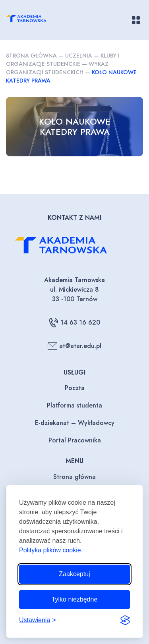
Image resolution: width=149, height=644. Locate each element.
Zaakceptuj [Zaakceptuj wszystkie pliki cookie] (74, 574)
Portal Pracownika (75, 440)
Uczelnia (79, 56)
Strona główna (31, 56)
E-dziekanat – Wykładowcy (75, 423)
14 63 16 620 (74, 323)
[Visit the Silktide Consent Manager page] (125, 620)
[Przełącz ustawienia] (38, 620)
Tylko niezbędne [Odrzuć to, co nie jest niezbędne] (75, 599)
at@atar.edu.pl (74, 346)
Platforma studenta (74, 405)
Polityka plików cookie (50, 550)
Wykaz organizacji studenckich (57, 68)
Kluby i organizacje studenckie (63, 60)
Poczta (75, 388)
